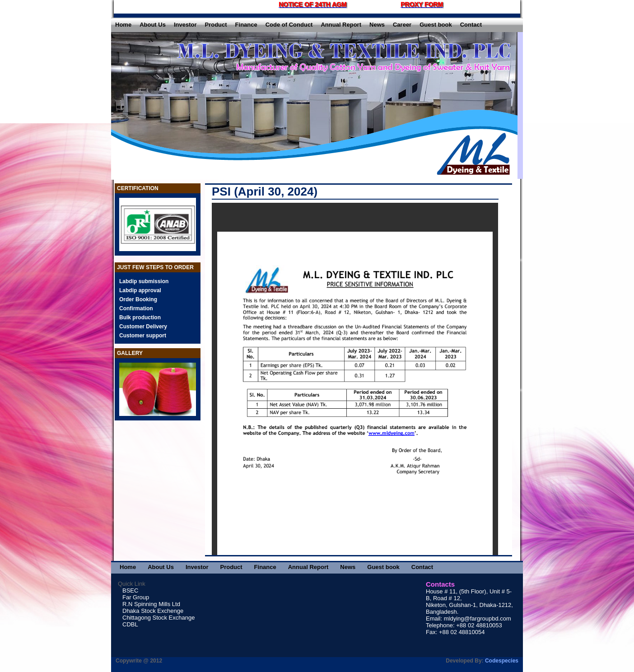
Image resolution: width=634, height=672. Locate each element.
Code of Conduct (289, 25)
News (377, 25)
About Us (153, 25)
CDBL (130, 624)
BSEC (130, 590)
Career (402, 25)
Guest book (436, 25)
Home (123, 25)
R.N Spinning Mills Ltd (151, 604)
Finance (246, 25)
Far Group (136, 597)
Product (216, 25)
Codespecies (502, 661)
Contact (471, 25)
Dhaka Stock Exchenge (153, 611)
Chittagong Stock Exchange (158, 618)
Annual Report (341, 25)
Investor (185, 25)
